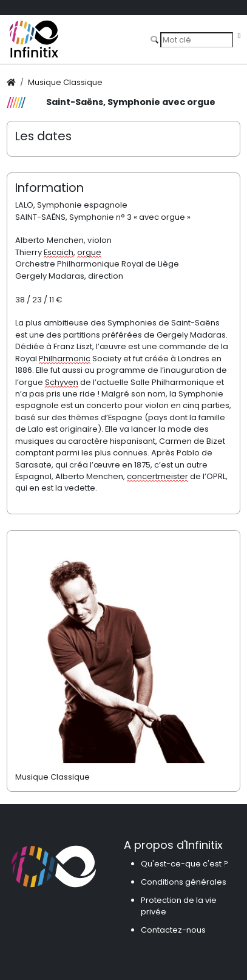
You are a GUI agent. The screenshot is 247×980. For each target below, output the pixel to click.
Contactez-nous (173, 930)
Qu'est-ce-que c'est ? (184, 864)
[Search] (197, 39)
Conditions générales (184, 882)
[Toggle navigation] (239, 36)
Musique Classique (65, 82)
